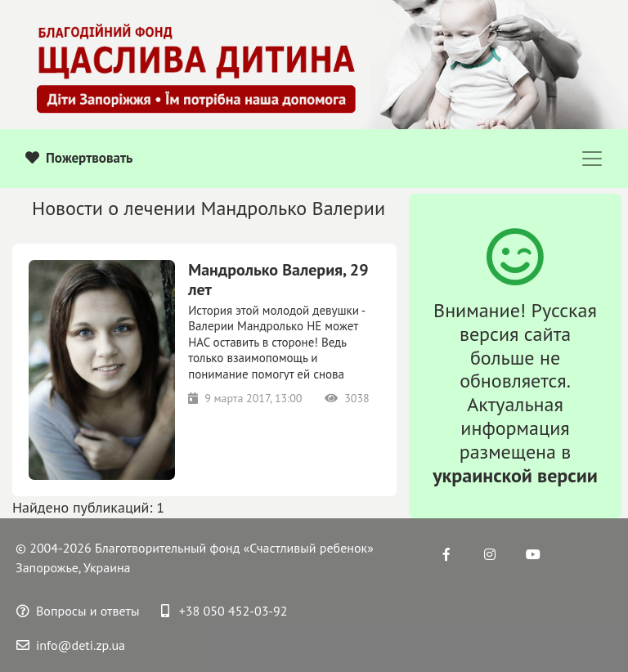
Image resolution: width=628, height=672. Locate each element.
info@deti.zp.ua (71, 645)
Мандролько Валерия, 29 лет (278, 280)
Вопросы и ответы (78, 611)
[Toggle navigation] (592, 159)
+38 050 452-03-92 (224, 611)
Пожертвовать (79, 158)
